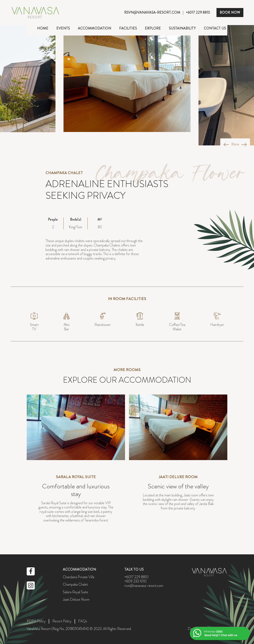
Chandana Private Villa (79, 577)
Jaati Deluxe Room (76, 600)
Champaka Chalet (75, 585)
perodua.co (127, 539)
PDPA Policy (36, 621)
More (235, 144)
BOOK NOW (230, 12)
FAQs (83, 621)
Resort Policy (62, 621)
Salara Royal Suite (75, 592)
